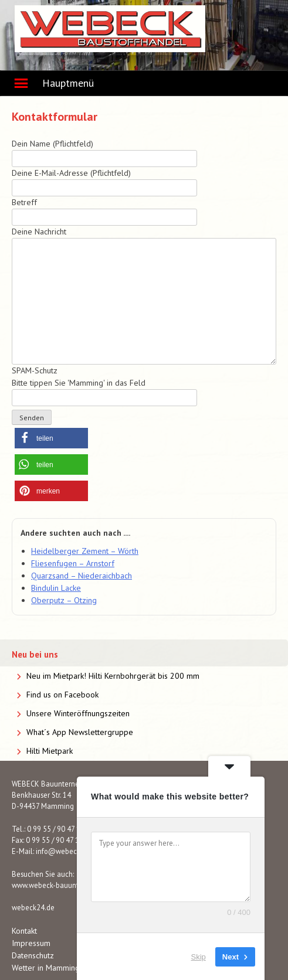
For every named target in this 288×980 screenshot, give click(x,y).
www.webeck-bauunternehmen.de (67, 885)
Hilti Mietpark (50, 751)
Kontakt (24, 931)
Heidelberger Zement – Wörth (85, 551)
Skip (199, 956)
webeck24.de (33, 907)
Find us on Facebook (62, 695)
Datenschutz (33, 955)
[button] (51, 438)
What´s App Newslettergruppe (80, 732)
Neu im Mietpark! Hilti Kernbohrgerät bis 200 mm (113, 676)
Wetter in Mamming (46, 968)
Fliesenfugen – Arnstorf (73, 563)
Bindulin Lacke (56, 588)
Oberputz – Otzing (64, 600)
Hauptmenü (68, 83)
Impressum (31, 943)
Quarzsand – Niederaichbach (82, 576)
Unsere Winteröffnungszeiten (78, 713)
